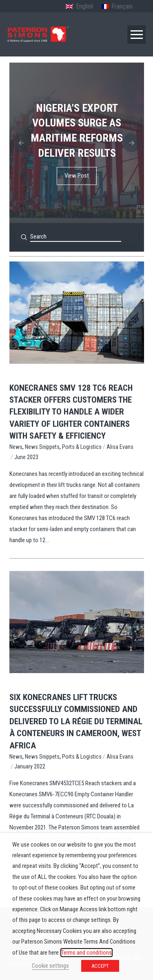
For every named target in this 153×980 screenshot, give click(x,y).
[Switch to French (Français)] (117, 7)
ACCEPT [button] (100, 966)
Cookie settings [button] (50, 966)
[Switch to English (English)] (79, 7)
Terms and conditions (86, 953)
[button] (136, 35)
